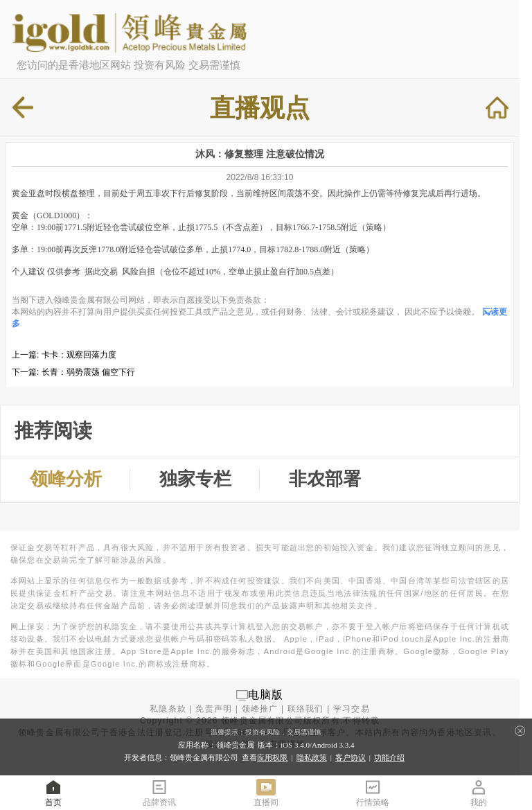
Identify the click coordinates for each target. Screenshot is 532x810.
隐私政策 (312, 757)
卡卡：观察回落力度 (79, 355)
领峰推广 (260, 709)
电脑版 (266, 695)
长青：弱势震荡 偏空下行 (88, 372)
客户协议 (351, 757)
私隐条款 (168, 709)
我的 (479, 792)
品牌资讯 (159, 792)
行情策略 (373, 792)
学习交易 (352, 709)
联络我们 (306, 709)
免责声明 (214, 709)
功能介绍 (389, 757)
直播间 (266, 792)
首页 (53, 792)
